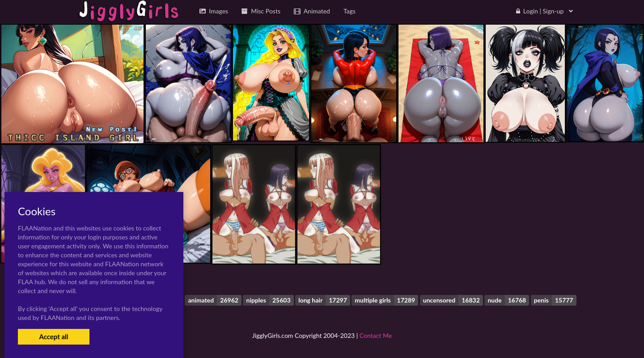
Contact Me (376, 335)
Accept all (53, 337)
